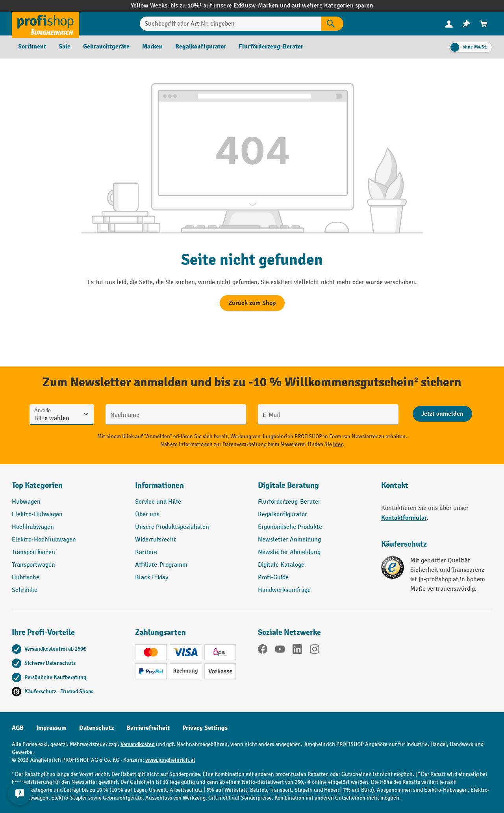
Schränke (25, 590)
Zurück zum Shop (252, 303)
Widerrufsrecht (156, 540)
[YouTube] (280, 651)
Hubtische (26, 578)
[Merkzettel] (466, 24)
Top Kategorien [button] (37, 485)
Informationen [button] (159, 485)
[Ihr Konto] (449, 24)
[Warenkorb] (484, 24)
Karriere (146, 552)
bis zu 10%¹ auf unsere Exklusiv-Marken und (231, 6)
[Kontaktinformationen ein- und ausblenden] (20, 793)
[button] (314, 489)
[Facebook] (263, 651)
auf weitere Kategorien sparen (333, 6)
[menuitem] (449, 24)
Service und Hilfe (158, 502)
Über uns (147, 514)
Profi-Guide (273, 578)
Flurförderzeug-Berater (289, 502)
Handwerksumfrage (284, 590)
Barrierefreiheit (148, 728)
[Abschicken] (442, 414)
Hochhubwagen (33, 527)
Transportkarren (33, 552)
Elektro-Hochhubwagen (44, 540)
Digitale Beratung (288, 485)
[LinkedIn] (297, 651)
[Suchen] (332, 24)
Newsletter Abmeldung (289, 552)
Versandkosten (138, 744)
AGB (18, 728)
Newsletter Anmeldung (289, 540)
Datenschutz (96, 728)
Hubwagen (26, 502)
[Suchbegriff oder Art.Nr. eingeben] (231, 24)
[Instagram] (315, 651)
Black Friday (152, 578)
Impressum (51, 728)
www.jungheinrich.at (170, 760)
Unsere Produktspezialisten (172, 527)
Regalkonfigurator (283, 514)
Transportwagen (33, 565)
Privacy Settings (205, 728)
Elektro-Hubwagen (37, 514)
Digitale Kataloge (281, 565)
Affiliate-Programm (161, 565)
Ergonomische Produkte (290, 527)
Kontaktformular (404, 518)
